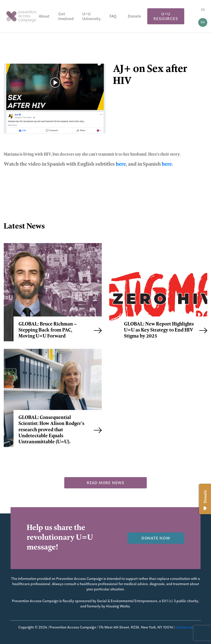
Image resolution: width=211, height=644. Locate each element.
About (44, 16)
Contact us (184, 627)
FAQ (113, 16)
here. (167, 165)
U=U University (91, 16)
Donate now (156, 538)
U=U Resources (166, 16)
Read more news (105, 483)
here (121, 165)
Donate (134, 16)
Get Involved (66, 16)
